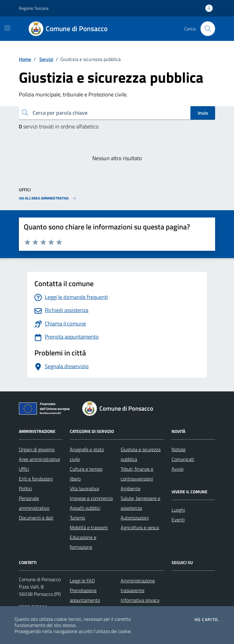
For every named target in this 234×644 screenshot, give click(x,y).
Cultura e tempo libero (86, 474)
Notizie (179, 449)
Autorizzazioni (135, 518)
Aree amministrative (39, 459)
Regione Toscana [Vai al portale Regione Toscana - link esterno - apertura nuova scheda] (34, 8)
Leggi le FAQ (82, 581)
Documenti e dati (36, 518)
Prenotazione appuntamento (85, 595)
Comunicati (183, 459)
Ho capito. (207, 620)
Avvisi (177, 469)
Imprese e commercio (91, 498)
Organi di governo (37, 449)
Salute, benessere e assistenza (140, 503)
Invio (203, 113)
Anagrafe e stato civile (87, 454)
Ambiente (131, 488)
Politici (25, 488)
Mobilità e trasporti (89, 527)
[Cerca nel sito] (208, 29)
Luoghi (178, 510)
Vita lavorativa (84, 488)
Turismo (77, 518)
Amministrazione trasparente (138, 585)
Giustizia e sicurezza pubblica (141, 454)
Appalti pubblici (85, 508)
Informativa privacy (140, 600)
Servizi (46, 59)
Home (25, 59)
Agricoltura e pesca (140, 527)
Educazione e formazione (83, 542)
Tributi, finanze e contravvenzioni (137, 474)
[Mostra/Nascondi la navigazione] (7, 28)
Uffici (24, 469)
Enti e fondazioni (36, 479)
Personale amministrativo (34, 503)
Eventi (178, 520)
